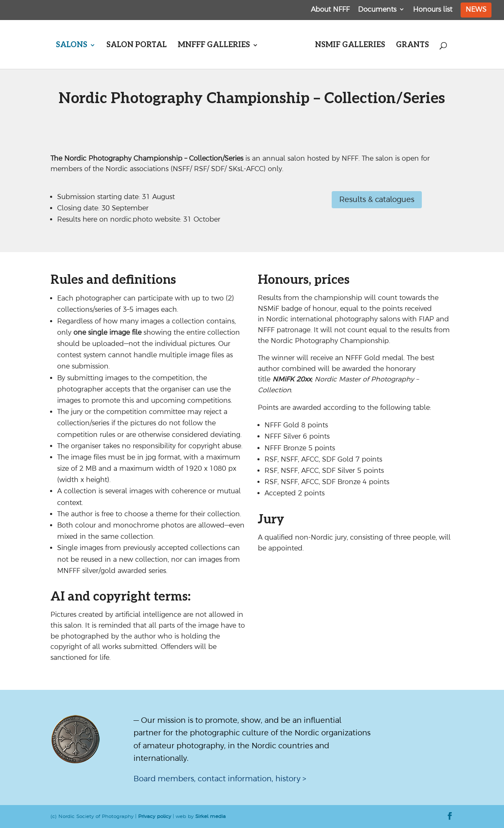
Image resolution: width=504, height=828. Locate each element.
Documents (377, 9)
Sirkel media (210, 816)
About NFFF (330, 9)
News (476, 9)
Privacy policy (155, 816)
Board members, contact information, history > (220, 779)
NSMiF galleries (350, 46)
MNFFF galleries (214, 46)
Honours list (433, 9)
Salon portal (137, 46)
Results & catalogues (377, 199)
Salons (72, 46)
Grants (412, 46)
